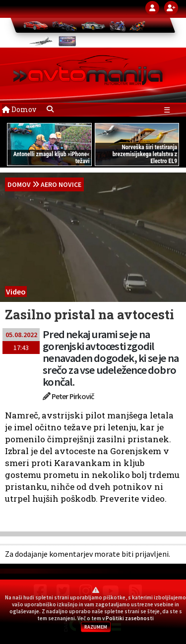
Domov (19, 109)
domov (19, 184)
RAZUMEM (96, 627)
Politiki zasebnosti (130, 618)
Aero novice (61, 184)
